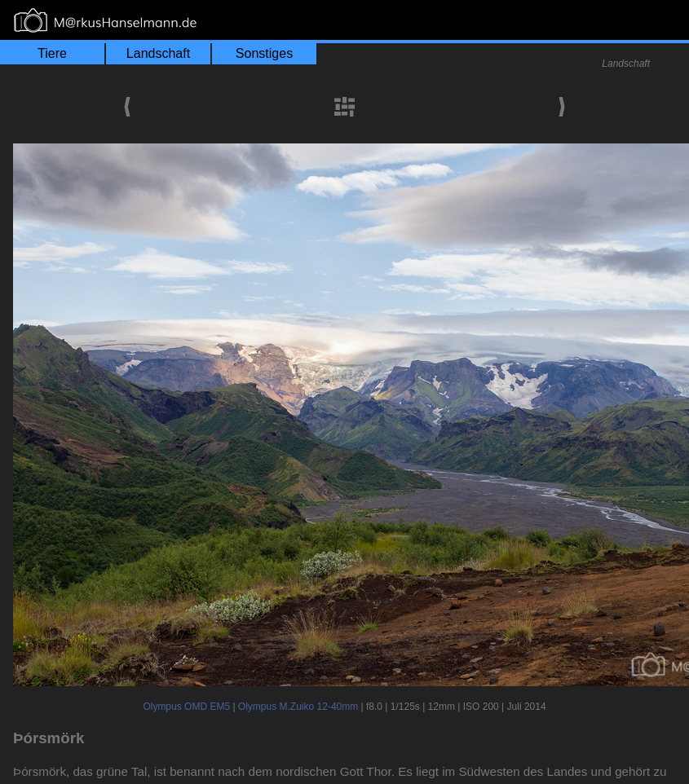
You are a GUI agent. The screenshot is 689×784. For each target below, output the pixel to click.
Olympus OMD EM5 (186, 707)
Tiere (52, 53)
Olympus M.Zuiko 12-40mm (298, 707)
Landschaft (158, 53)
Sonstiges (264, 53)
